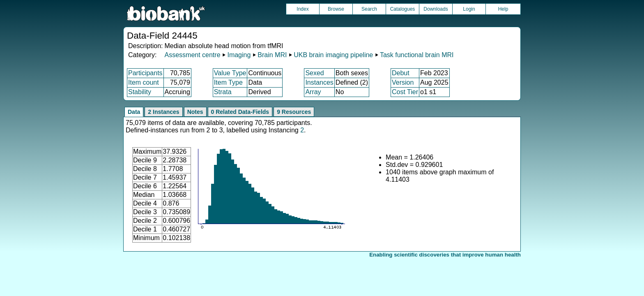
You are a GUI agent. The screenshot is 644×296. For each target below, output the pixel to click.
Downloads (436, 9)
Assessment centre (192, 55)
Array (313, 92)
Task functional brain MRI (417, 55)
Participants (145, 73)
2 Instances (163, 112)
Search (369, 9)
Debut (401, 73)
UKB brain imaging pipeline (333, 55)
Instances (319, 82)
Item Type (228, 82)
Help (503, 9)
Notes (195, 112)
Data (134, 112)
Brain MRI (272, 55)
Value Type (230, 73)
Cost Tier (405, 92)
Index (302, 9)
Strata (223, 92)
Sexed (314, 73)
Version (403, 82)
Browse (336, 9)
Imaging (239, 55)
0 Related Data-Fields (240, 112)
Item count (144, 82)
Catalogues (403, 9)
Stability (140, 92)
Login (469, 9)
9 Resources (294, 112)
